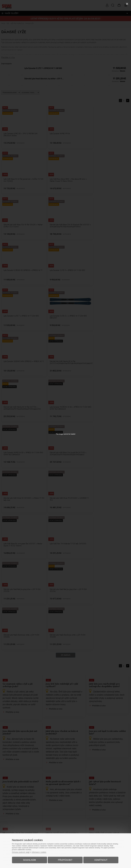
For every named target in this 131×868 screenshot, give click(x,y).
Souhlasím (30, 859)
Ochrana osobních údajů (22, 852)
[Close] (127, 4)
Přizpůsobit (65, 859)
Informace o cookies (41, 852)
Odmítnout (100, 859)
